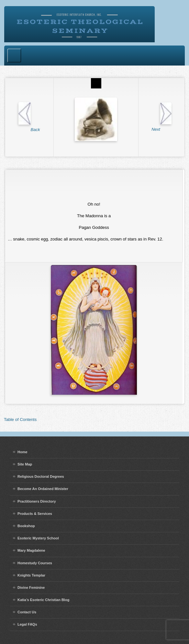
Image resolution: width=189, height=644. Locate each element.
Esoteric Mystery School (38, 538)
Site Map (25, 464)
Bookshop (26, 526)
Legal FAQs (27, 624)
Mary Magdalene (31, 550)
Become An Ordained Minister (43, 489)
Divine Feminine (31, 588)
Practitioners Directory (37, 501)
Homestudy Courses (35, 563)
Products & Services (35, 514)
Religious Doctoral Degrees (41, 476)
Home (22, 452)
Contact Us (27, 612)
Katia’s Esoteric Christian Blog (43, 600)
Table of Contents (20, 419)
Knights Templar (31, 575)
